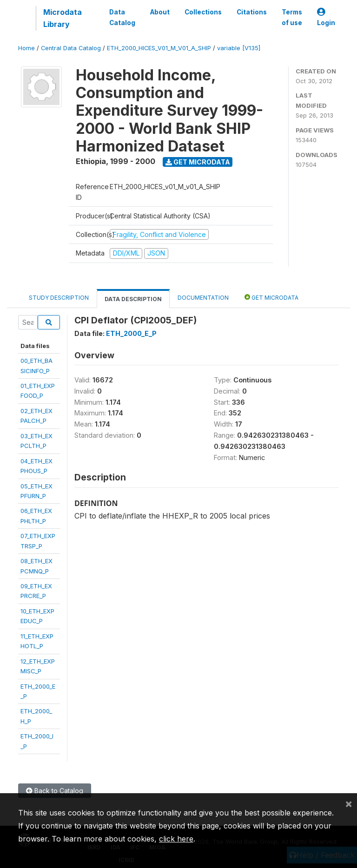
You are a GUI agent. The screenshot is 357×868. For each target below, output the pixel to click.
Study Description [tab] (59, 298)
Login (326, 17)
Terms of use (292, 17)
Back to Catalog (55, 791)
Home (26, 48)
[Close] (349, 803)
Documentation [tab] (203, 298)
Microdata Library (63, 18)
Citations (252, 12)
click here (176, 839)
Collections (203, 12)
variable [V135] (239, 48)
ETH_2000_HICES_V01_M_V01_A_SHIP (159, 48)
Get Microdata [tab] (271, 297)
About (160, 12)
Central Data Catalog (71, 48)
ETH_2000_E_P (131, 333)
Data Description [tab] (133, 299)
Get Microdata (198, 162)
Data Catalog (122, 17)
